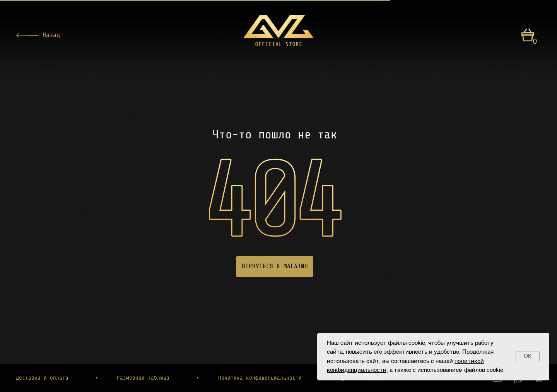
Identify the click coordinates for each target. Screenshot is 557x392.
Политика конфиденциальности (260, 378)
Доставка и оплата (42, 378)
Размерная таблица (143, 378)
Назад (51, 35)
